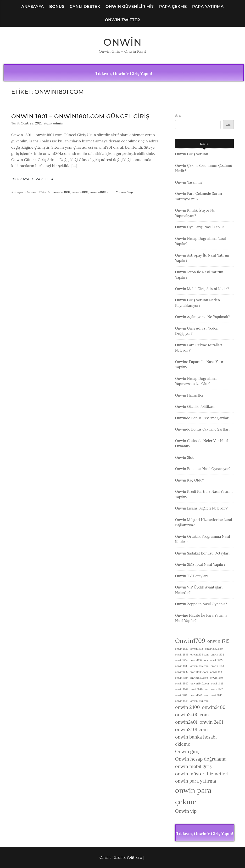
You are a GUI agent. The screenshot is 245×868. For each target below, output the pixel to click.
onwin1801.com (102, 192)
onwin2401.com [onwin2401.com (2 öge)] (191, 729)
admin (58, 123)
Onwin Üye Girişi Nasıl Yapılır (200, 227)
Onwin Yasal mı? (189, 182)
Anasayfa (33, 7)
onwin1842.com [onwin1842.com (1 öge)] (199, 695)
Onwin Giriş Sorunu (192, 154)
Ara (178, 115)
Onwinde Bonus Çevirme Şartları (202, 418)
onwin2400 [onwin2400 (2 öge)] (214, 707)
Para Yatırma (208, 7)
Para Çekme (173, 7)
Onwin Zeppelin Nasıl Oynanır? (201, 604)
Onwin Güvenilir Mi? (130, 7)
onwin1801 (80, 192)
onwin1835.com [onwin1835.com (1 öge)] (200, 666)
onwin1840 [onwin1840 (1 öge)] (217, 678)
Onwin (122, 42)
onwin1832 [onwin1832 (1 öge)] (197, 649)
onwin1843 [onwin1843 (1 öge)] (216, 695)
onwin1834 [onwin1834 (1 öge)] (181, 660)
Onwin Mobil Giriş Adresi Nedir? (202, 289)
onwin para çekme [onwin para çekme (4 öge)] (193, 796)
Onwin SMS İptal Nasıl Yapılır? (200, 564)
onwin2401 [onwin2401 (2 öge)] (186, 722)
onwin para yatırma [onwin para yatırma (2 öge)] (196, 781)
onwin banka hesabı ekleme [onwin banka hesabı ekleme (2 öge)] (196, 741)
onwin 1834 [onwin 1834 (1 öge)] (217, 655)
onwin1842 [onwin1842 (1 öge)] (181, 695)
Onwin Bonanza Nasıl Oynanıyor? (203, 469)
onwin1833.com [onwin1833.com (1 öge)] (200, 655)
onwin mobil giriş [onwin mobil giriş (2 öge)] (193, 766)
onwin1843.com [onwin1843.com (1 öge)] (200, 701)
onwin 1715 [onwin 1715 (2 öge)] (218, 641)
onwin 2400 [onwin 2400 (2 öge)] (187, 707)
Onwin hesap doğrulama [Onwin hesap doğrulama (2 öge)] (201, 759)
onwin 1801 (61, 192)
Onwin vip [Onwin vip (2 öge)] (186, 811)
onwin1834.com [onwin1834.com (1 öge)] (199, 660)
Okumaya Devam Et (32, 179)
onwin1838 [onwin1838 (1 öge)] (181, 672)
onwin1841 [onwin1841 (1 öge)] (217, 683)
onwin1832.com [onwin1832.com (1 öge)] (214, 649)
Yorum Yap (124, 192)
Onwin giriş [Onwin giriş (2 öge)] (187, 751)
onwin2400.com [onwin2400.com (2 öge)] (192, 715)
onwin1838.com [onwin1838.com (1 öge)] (199, 672)
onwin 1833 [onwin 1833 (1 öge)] (182, 655)
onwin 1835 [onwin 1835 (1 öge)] (182, 666)
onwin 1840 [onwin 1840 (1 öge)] (182, 683)
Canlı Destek (85, 7)
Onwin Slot (184, 457)
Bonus (57, 7)
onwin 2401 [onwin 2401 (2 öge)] (211, 722)
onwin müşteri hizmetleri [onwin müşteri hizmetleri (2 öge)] (202, 774)
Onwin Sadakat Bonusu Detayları (202, 553)
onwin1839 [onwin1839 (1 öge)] (181, 678)
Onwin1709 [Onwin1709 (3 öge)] (190, 641)
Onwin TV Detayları (192, 576)
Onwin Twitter (122, 20)
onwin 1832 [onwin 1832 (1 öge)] (182, 649)
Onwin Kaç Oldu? (190, 480)
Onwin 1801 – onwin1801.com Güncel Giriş (81, 116)
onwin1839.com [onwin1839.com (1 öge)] (199, 678)
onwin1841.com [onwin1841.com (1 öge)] (199, 689)
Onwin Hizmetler (189, 395)
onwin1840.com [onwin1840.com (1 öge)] (200, 683)
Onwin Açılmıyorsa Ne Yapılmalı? (203, 317)
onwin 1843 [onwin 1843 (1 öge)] (182, 701)
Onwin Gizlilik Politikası (195, 406)
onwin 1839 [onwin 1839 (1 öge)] (217, 672)
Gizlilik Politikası (128, 857)
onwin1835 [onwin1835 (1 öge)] (216, 660)
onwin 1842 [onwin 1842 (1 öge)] (216, 689)
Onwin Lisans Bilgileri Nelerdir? (201, 508)
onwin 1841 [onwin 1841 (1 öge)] (181, 689)
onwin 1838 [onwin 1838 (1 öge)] (217, 666)
